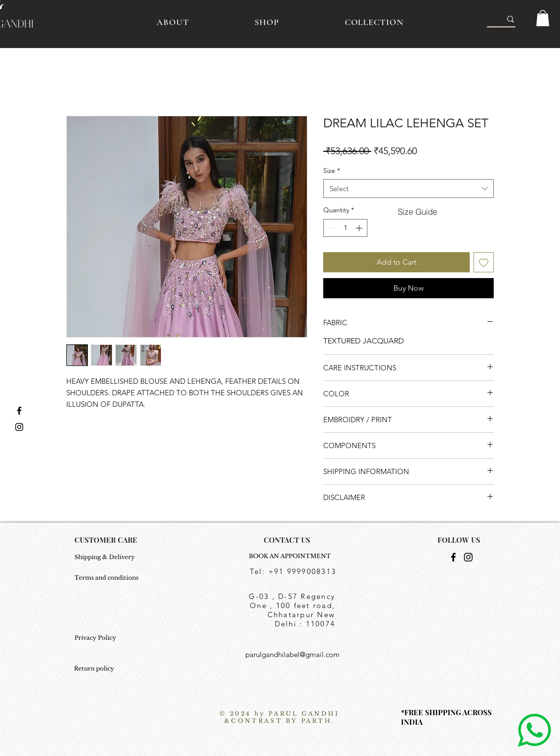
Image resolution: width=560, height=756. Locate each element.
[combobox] (408, 189)
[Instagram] (468, 557)
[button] (543, 18)
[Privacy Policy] (107, 638)
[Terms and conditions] (107, 578)
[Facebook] (453, 557)
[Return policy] (98, 669)
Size (332, 171)
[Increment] (360, 228)
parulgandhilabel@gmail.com (292, 654)
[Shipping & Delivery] (107, 557)
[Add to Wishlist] (484, 262)
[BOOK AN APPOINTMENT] (292, 556)
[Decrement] (331, 228)
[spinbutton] (345, 228)
